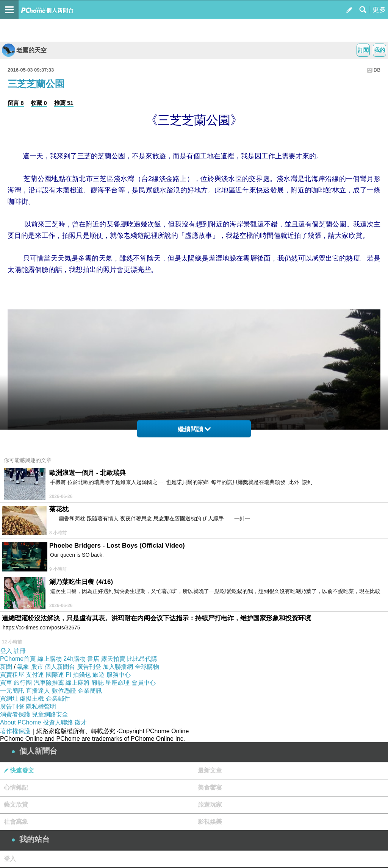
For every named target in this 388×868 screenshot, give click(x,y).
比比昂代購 (142, 659)
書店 (93, 659)
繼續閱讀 (194, 429)
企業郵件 (58, 699)
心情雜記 (16, 788)
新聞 (6, 667)
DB (377, 70)
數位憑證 (64, 691)
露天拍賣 (113, 659)
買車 (6, 683)
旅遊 (99, 675)
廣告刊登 (89, 667)
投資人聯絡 (58, 722)
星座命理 (117, 683)
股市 (37, 667)
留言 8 (16, 103)
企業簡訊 (90, 691)
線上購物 (50, 659)
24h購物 (74, 659)
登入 (6, 651)
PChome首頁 (18, 659)
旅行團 (23, 683)
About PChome (21, 722)
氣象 (23, 667)
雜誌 (98, 683)
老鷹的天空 (24, 50)
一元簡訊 (12, 691)
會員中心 (144, 683)
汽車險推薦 (49, 683)
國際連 (55, 675)
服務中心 (119, 675)
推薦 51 (64, 103)
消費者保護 (15, 714)
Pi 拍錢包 (78, 675)
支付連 (35, 675)
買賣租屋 (12, 675)
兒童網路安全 (50, 714)
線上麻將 (78, 683)
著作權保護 (15, 731)
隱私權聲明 (41, 706)
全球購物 (147, 667)
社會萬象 (16, 822)
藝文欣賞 (16, 805)
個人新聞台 (60, 667)
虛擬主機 (32, 699)
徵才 (81, 722)
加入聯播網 (118, 667)
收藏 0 (39, 103)
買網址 (9, 699)
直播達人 (38, 691)
